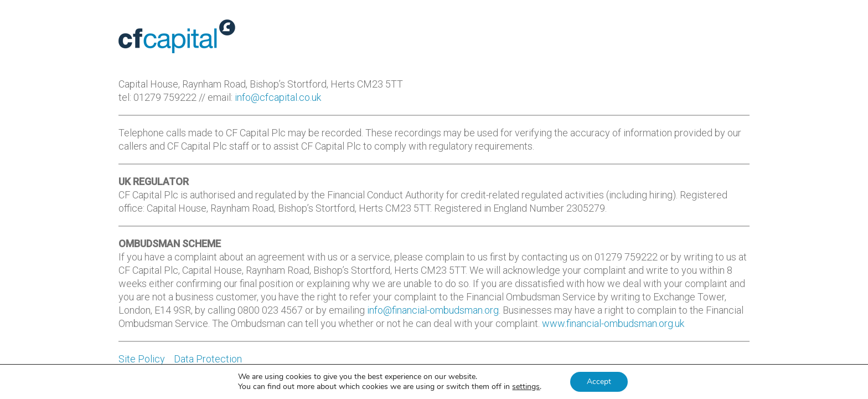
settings (526, 387)
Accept (599, 382)
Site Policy (142, 359)
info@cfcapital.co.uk (278, 97)
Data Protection (208, 359)
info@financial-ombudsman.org (433, 310)
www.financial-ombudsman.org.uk (613, 323)
